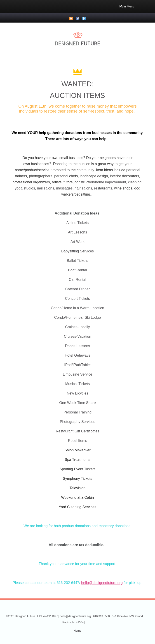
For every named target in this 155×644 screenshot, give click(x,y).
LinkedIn (84, 18)
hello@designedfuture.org (102, 583)
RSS (71, 18)
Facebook (77, 18)
